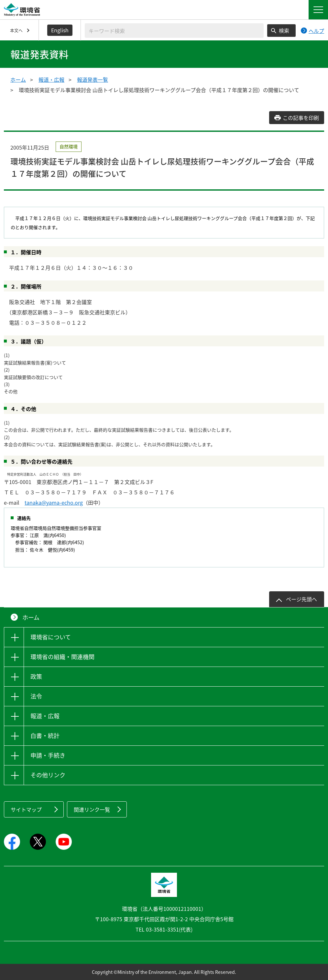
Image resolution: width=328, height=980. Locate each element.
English (60, 30)
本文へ (16, 30)
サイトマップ (26, 809)
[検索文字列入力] (174, 31)
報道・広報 (51, 79)
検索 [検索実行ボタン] (284, 30)
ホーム (18, 79)
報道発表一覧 (93, 79)
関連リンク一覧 (92, 809)
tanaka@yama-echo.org (54, 502)
